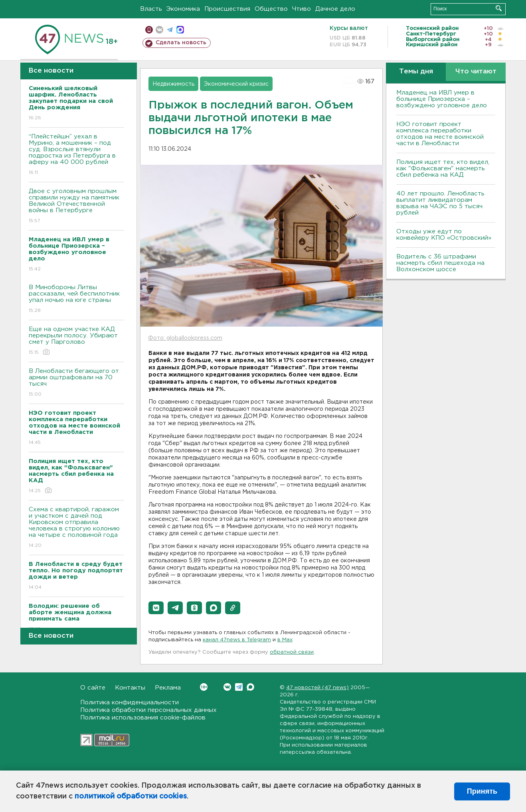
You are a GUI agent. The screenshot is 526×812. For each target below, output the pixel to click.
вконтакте (159, 30)
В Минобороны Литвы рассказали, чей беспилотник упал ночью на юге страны (76, 299)
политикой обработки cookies (131, 796)
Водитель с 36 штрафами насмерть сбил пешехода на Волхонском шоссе (440, 263)
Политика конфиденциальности (130, 703)
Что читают (476, 72)
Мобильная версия (149, 30)
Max (250, 687)
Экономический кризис (236, 84)
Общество (271, 9)
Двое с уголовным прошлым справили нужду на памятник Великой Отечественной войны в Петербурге (76, 206)
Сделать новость (181, 43)
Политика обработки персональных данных (148, 710)
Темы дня (416, 72)
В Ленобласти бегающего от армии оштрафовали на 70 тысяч (76, 383)
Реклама (168, 688)
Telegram (239, 687)
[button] (156, 608)
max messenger (180, 30)
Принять (482, 791)
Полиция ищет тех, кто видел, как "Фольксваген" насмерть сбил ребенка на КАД (443, 169)
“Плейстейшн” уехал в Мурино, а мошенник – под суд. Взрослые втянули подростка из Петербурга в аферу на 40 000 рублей (76, 155)
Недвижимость (173, 84)
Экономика (183, 9)
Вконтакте (204, 687)
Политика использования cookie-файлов (143, 718)
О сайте (93, 688)
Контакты (130, 688)
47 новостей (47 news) (317, 688)
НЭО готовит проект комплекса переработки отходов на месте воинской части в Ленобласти (440, 134)
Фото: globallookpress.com (185, 338)
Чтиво (302, 9)
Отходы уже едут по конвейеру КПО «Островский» (444, 235)
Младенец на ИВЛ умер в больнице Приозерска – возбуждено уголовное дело (442, 99)
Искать (499, 8)
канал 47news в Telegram (237, 640)
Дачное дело (335, 9)
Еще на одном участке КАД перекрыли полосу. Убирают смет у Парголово (76, 341)
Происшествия (227, 9)
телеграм (170, 30)
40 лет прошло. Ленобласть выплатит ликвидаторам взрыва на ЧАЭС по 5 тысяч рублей (440, 203)
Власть (151, 9)
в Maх (285, 640)
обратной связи (292, 652)
